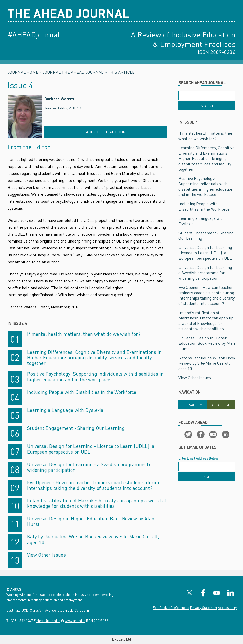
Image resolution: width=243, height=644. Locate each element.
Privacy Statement (204, 608)
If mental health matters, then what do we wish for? (84, 334)
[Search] (207, 106)
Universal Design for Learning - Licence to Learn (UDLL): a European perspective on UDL (91, 449)
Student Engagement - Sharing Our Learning (76, 428)
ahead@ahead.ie (48, 621)
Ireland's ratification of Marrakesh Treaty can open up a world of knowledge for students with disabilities (97, 503)
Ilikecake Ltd (121, 639)
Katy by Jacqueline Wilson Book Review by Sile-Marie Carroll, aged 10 (93, 539)
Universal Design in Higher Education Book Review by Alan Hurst (91, 521)
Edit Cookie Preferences (171, 608)
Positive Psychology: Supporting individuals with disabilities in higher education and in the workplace (95, 377)
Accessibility (227, 608)
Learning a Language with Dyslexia (65, 410)
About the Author (106, 132)
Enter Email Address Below (198, 458)
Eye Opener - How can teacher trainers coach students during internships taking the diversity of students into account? (94, 485)
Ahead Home (221, 405)
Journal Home (23, 72)
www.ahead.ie (75, 621)
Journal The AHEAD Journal (73, 72)
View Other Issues (46, 555)
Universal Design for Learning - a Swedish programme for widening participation (90, 467)
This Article (121, 72)
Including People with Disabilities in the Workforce (82, 392)
